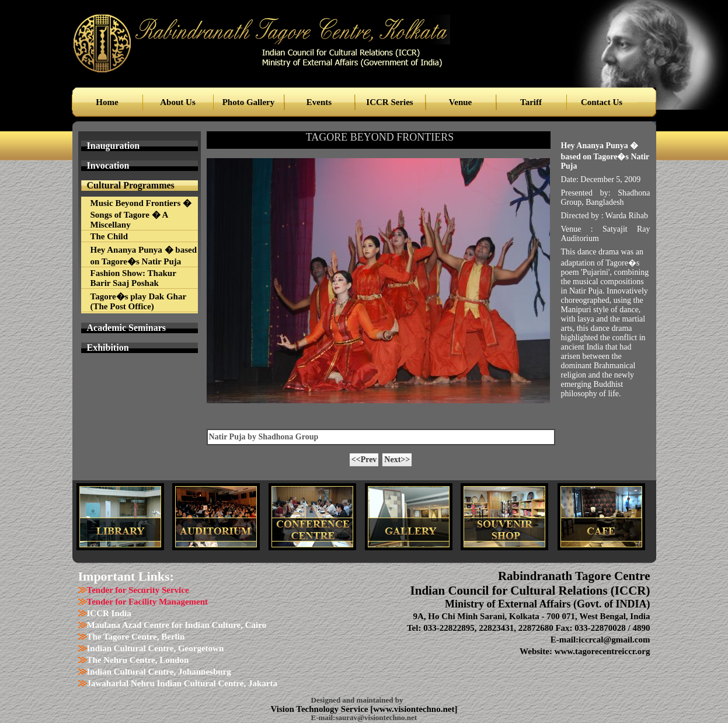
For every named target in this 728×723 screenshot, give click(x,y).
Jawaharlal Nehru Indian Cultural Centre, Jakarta (182, 683)
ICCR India (109, 613)
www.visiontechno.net (414, 709)
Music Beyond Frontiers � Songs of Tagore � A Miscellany (141, 214)
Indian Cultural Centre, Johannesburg (159, 672)
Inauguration (114, 146)
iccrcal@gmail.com (614, 640)
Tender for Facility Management (148, 602)
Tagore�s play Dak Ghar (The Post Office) (139, 301)
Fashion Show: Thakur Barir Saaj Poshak (133, 278)
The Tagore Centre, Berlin (136, 637)
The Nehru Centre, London (138, 660)
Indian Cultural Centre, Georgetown (156, 648)
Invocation (108, 165)
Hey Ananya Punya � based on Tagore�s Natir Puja (144, 256)
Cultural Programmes (131, 185)
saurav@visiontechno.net (376, 717)
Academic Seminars (127, 328)
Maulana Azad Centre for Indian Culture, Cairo (177, 625)
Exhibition (108, 347)
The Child (109, 236)
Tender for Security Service (138, 590)
